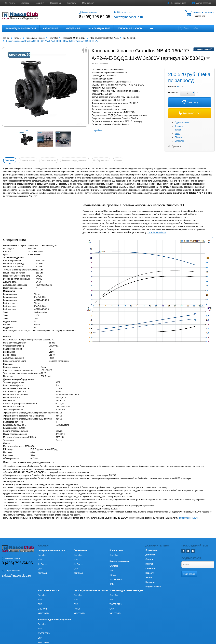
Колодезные (73, 28)
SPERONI (42, 573)
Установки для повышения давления (130, 590)
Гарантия (40, 3)
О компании (56, 3)
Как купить (10, 3)
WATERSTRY (116, 580)
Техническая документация (75, 160)
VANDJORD (43, 613)
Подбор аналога (101, 160)
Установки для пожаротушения (55, 620)
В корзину (190, 102)
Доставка (25, 3)
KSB (112, 584)
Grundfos (42, 555)
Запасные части (49, 160)
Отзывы (118, 160)
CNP (40, 569)
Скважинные (51, 28)
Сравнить (174, 146)
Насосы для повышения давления (92, 590)
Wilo (40, 560)
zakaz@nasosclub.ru (157, 232)
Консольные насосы (130, 28)
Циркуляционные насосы (21, 28)
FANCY (77, 609)
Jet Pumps (42, 564)
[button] (27, 139)
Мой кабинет (88, 3)
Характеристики (28, 160)
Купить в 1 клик (190, 113)
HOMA (113, 575)
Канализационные (99, 28)
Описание (10, 160)
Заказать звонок (88, 12)
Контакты (72, 3)
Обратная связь (123, 12)
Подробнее (97, 130)
